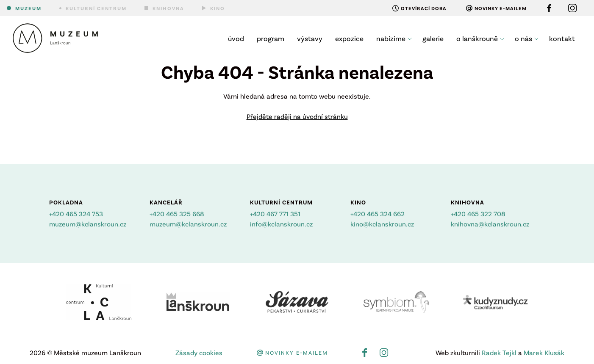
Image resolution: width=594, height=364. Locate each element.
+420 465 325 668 (177, 214)
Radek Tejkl (499, 352)
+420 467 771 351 (275, 214)
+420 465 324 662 (377, 214)
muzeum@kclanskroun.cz (88, 224)
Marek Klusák (544, 352)
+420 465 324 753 (76, 214)
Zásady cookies (199, 352)
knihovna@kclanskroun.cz (490, 224)
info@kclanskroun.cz (281, 224)
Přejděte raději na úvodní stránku (297, 116)
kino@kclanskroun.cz (382, 224)
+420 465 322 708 (478, 214)
